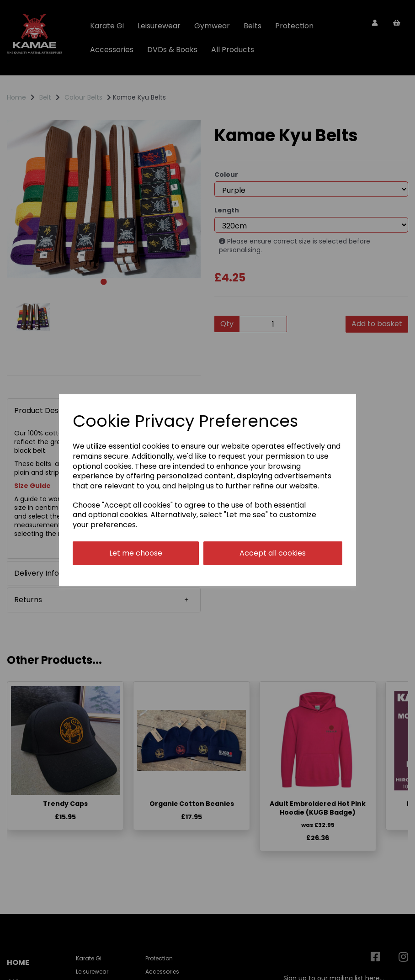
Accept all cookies (273, 553)
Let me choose (136, 553)
